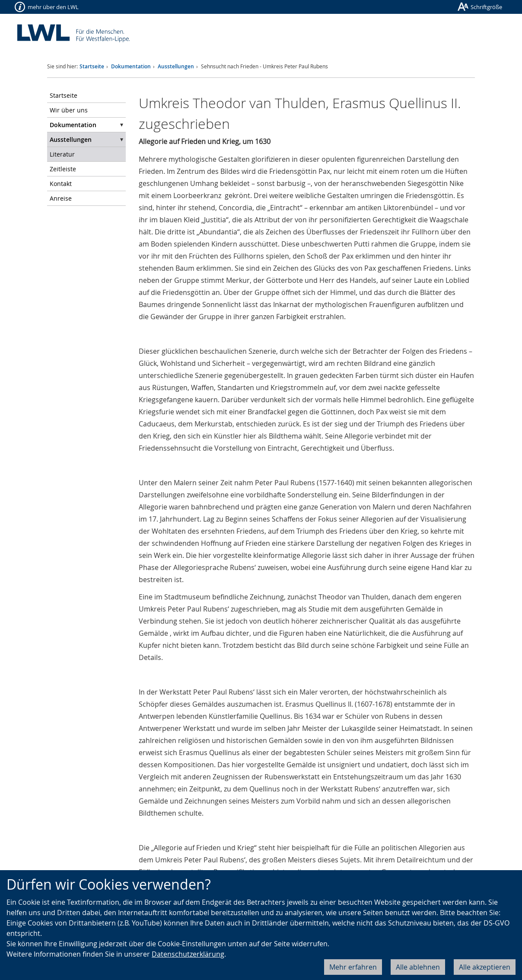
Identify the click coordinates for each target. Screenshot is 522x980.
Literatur (62, 154)
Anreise (61, 198)
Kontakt (61, 184)
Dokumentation (131, 66)
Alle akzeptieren (485, 967)
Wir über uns (69, 110)
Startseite (92, 66)
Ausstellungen (176, 66)
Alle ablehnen (418, 967)
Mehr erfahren (353, 967)
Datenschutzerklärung (188, 954)
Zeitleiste (63, 169)
